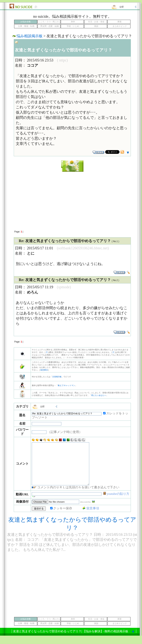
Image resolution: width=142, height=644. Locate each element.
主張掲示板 (57, 377)
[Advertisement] (35, 199)
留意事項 (44, 370)
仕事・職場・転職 (26, 26)
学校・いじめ (73, 26)
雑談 (96, 26)
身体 (73, 22)
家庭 (120, 22)
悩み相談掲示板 (30, 36)
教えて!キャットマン (66, 385)
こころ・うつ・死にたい (50, 22)
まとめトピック (120, 26)
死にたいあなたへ (99, 395)
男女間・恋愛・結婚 (50, 26)
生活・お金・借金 (96, 22)
